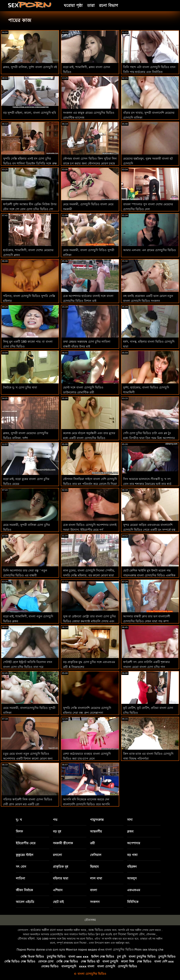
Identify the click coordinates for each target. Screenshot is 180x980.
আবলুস (132, 878)
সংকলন (95, 902)
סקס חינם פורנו (55, 950)
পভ (55, 820)
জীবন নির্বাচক (24, 890)
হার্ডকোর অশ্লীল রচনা (43, 930)
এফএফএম (134, 890)
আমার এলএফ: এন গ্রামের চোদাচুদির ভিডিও (150, 250)
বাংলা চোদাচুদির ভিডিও (119, 950)
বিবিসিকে (133, 902)
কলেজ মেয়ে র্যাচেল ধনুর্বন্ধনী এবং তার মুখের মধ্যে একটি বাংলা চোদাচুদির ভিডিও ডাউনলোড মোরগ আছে (89, 438)
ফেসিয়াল (96, 855)
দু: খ (19, 820)
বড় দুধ (57, 831)
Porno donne (36, 950)
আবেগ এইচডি (25, 902)
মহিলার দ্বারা (61, 878)
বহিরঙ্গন (132, 867)
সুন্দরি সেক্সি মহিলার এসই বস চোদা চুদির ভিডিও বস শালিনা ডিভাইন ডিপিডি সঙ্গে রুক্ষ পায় (30, 163)
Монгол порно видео (82, 950)
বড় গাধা (132, 855)
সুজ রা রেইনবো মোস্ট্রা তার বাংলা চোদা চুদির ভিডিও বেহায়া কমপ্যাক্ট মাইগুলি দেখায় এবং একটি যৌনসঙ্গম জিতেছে (89, 621)
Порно (21, 950)
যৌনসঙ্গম (90, 920)
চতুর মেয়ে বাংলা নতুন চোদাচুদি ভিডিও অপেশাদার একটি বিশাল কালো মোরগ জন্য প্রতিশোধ (28, 759)
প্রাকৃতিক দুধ (61, 867)
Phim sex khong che (149, 950)
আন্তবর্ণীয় (96, 831)
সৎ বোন (21, 867)
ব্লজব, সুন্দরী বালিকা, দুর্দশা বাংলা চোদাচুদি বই (30, 67)
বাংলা (94, 890)
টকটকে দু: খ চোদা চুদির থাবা (20, 387)
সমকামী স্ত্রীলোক (63, 843)
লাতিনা (20, 878)
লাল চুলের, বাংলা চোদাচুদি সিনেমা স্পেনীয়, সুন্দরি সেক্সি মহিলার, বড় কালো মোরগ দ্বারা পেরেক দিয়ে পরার (89, 575)
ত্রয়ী (92, 843)
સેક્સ (101, 950)
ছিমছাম (94, 867)
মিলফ (19, 831)
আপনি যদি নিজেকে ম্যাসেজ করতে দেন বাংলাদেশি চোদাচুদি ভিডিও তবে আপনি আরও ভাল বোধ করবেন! (86, 804)
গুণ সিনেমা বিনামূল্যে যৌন (129, 934)
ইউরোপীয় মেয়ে (26, 843)
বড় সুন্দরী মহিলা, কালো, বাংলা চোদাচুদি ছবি (30, 113)
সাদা (130, 820)
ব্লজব (130, 831)
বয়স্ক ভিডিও (96, 930)
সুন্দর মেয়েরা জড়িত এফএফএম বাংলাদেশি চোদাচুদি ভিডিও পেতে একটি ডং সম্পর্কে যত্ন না (149, 530)
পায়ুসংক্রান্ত (97, 820)
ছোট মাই (58, 902)
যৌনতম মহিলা (26, 939)
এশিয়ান (58, 890)
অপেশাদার (134, 843)
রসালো (57, 855)
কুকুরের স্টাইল (25, 855)
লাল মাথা (96, 878)
